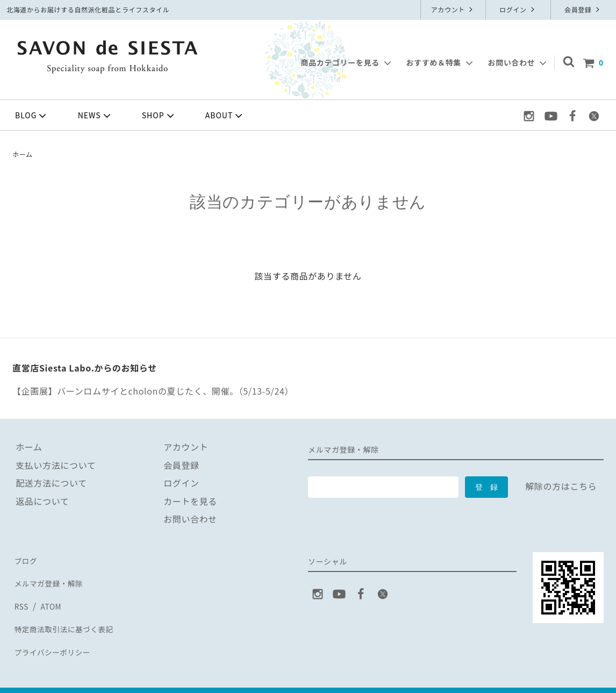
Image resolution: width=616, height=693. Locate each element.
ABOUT (225, 116)
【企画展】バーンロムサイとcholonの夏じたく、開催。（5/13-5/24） (153, 391)
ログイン (518, 9)
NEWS (95, 116)
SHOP (159, 116)
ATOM (49, 595)
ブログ (26, 559)
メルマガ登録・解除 (53, 577)
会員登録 (583, 9)
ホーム (23, 154)
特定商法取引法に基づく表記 (70, 613)
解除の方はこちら (561, 486)
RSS (21, 595)
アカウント (453, 9)
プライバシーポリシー (57, 631)
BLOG (32, 116)
